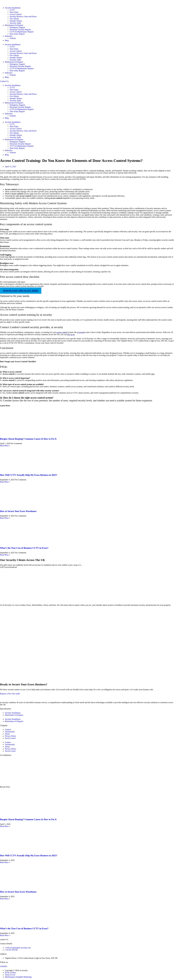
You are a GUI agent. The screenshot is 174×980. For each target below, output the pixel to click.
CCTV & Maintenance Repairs (22, 32)
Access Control (16, 14)
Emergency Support (17, 27)
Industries (9, 36)
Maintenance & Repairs (14, 25)
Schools (13, 38)
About (7, 734)
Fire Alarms (14, 19)
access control (62, 332)
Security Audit (15, 23)
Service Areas (10, 738)
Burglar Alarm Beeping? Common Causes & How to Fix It (28, 439)
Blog (7, 40)
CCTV (12, 10)
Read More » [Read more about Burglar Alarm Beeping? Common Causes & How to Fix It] (5, 446)
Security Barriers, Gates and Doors (23, 16)
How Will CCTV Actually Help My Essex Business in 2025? (29, 475)
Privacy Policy (11, 736)
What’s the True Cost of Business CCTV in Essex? (24, 548)
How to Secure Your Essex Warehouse (18, 511)
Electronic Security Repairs (20, 30)
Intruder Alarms (16, 21)
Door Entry (14, 12)
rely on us (71, 334)
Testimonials (10, 732)
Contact (8, 730)
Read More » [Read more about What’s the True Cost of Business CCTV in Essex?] (5, 555)
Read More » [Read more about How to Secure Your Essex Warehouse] (5, 518)
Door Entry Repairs (17, 34)
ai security (81, 332)
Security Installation (13, 8)
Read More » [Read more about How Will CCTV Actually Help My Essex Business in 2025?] (5, 482)
